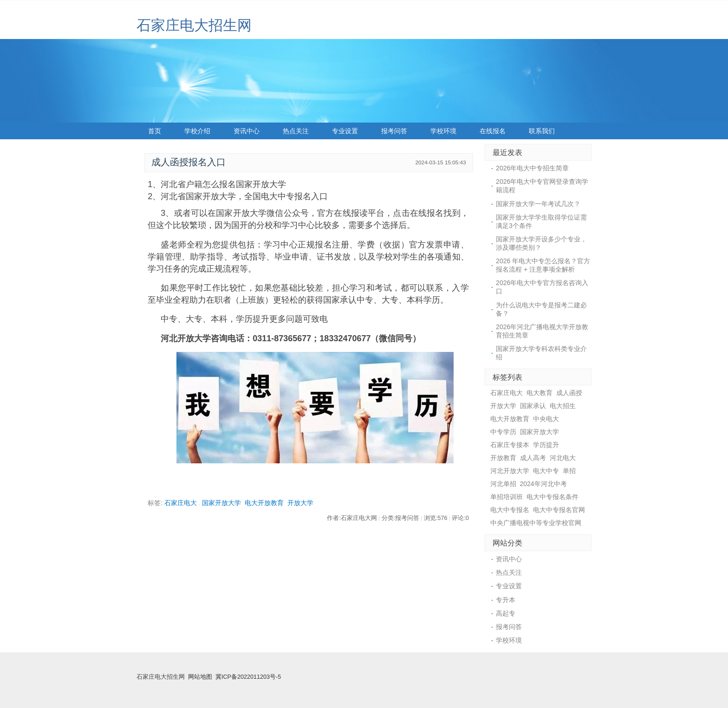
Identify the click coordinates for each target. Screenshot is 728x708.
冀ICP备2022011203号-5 (248, 677)
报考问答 (394, 131)
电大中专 (546, 471)
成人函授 (569, 393)
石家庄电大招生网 (194, 25)
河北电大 (563, 458)
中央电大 (546, 419)
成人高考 (533, 458)
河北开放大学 (510, 471)
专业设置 (345, 131)
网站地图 (200, 677)
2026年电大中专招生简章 (532, 168)
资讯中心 (247, 131)
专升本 (506, 600)
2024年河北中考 (543, 484)
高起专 (506, 613)
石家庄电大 (181, 503)
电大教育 (539, 393)
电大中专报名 (510, 510)
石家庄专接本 (510, 445)
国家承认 (533, 406)
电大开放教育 (264, 503)
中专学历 (503, 432)
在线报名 (493, 131)
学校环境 (443, 131)
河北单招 (503, 484)
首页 (155, 131)
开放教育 (503, 458)
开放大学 (300, 503)
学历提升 (546, 445)
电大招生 (563, 406)
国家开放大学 (221, 503)
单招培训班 (507, 497)
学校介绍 (197, 131)
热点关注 (296, 131)
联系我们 (542, 131)
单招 (569, 471)
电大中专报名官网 (559, 510)
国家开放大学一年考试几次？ (538, 204)
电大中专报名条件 (552, 497)
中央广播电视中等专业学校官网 (536, 523)
